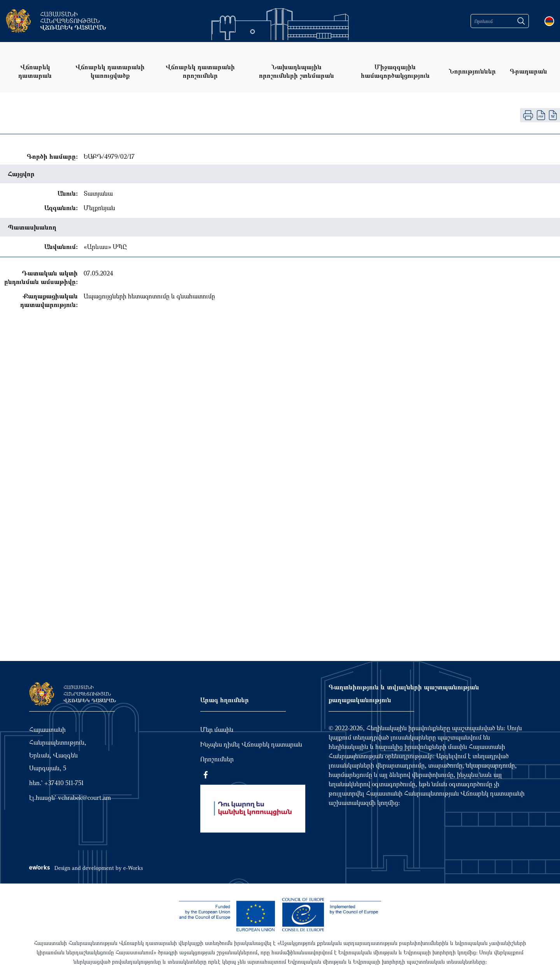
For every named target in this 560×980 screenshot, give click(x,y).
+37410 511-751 (64, 783)
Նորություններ (472, 71)
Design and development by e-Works (86, 868)
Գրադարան (528, 71)
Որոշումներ (217, 759)
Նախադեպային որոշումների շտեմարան (297, 71)
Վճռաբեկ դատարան (35, 71)
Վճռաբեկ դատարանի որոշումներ (200, 71)
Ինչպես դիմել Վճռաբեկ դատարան (251, 744)
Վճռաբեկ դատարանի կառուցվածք (110, 71)
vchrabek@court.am (84, 798)
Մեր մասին (217, 729)
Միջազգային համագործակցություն (395, 71)
